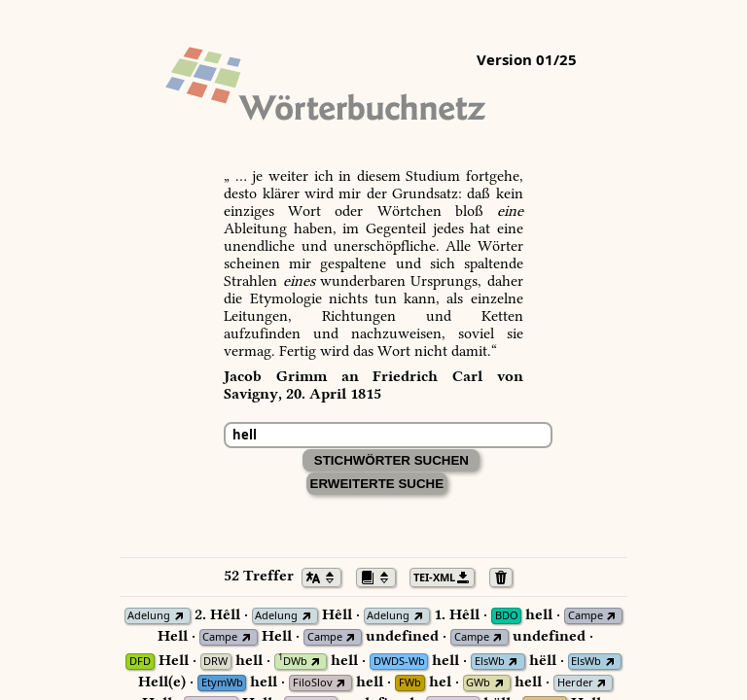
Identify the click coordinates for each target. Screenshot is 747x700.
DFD (140, 662)
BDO (507, 616)
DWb (293, 662)
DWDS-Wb (399, 662)
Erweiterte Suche (377, 484)
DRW (215, 662)
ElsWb (490, 662)
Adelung (149, 616)
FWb (410, 683)
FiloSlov (313, 683)
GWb (478, 683)
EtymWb (222, 683)
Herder (575, 683)
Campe (586, 616)
